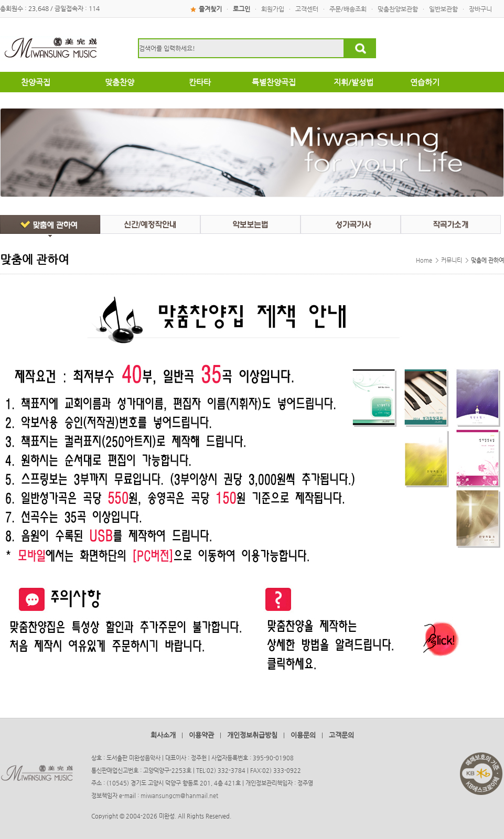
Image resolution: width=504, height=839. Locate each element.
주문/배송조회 (348, 9)
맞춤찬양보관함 (398, 9)
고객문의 (341, 735)
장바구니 (480, 9)
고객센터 (307, 9)
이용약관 (201, 735)
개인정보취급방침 (252, 735)
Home (424, 260)
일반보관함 (443, 9)
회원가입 (273, 9)
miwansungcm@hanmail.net (179, 796)
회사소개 (163, 735)
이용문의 (303, 735)
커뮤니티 (452, 260)
